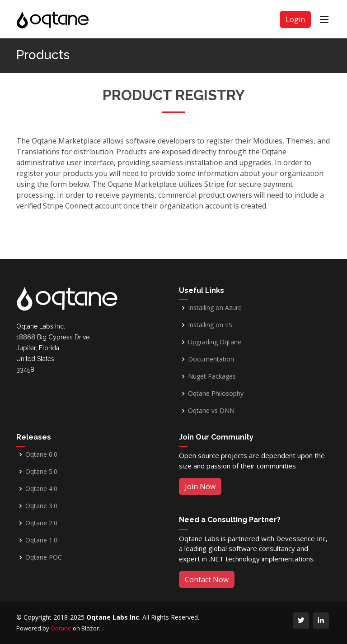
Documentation (211, 359)
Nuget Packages (212, 376)
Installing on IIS (210, 325)
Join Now (200, 486)
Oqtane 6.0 (41, 454)
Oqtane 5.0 (41, 472)
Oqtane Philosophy (216, 394)
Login (295, 19)
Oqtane (61, 628)
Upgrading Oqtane (215, 342)
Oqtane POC (44, 557)
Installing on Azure (215, 308)
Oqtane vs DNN (211, 411)
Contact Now (207, 579)
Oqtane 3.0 (41, 506)
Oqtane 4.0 (41, 489)
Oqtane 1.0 (41, 540)
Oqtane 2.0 (41, 523)
